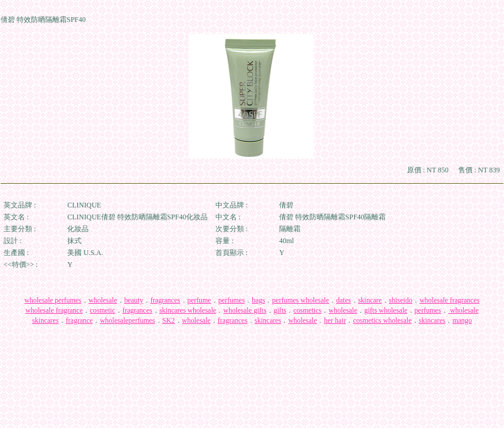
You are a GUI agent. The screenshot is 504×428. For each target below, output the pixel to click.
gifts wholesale (386, 310)
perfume (199, 300)
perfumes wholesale (300, 300)
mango (462, 320)
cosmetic (103, 310)
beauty (134, 300)
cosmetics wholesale (382, 320)
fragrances (165, 300)
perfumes (232, 300)
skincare (370, 300)
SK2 (169, 320)
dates (344, 300)
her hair (335, 320)
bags (258, 300)
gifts (280, 310)
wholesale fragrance (54, 310)
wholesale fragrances (450, 300)
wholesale (103, 300)
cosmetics (307, 310)
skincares (46, 320)
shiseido (401, 300)
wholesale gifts (245, 310)
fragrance (79, 320)
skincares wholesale (188, 310)
